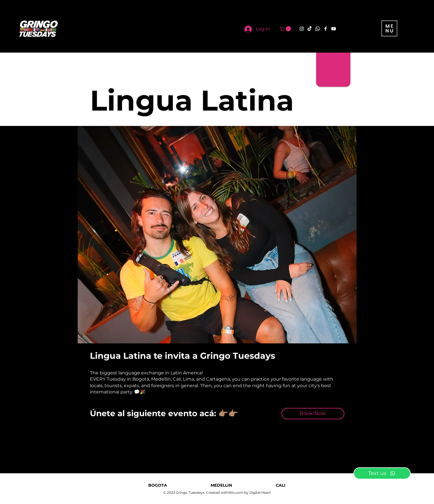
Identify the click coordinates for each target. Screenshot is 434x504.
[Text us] (382, 473)
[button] (286, 29)
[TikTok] (310, 29)
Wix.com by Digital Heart (250, 492)
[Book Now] (313, 414)
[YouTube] (334, 29)
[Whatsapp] (318, 29)
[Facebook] (326, 29)
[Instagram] (302, 29)
